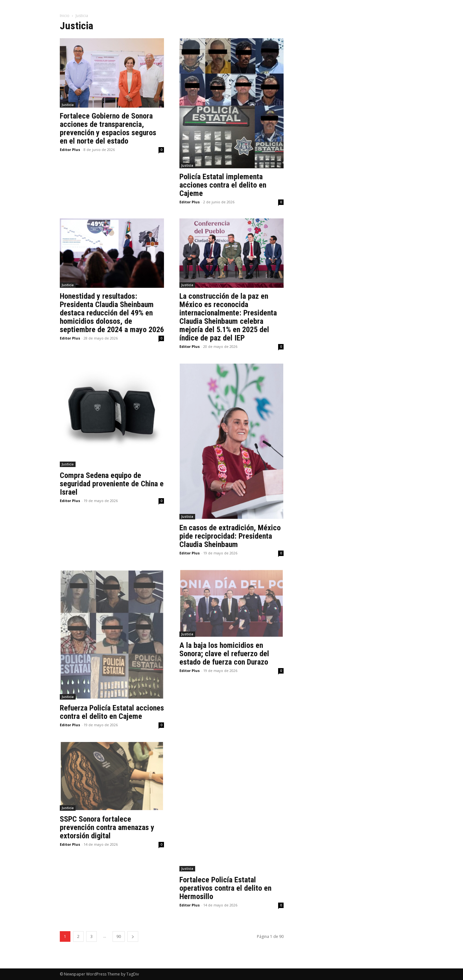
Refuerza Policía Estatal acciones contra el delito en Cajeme (112, 712)
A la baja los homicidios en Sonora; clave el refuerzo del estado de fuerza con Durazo (224, 654)
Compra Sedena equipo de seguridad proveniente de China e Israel (112, 484)
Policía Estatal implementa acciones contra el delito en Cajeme (223, 185)
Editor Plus (70, 150)
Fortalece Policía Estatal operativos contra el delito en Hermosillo (225, 888)
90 (119, 936)
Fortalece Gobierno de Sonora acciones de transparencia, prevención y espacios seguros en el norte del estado (108, 128)
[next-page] (133, 936)
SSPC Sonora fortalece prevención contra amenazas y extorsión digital (107, 827)
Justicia (68, 105)
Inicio (65, 16)
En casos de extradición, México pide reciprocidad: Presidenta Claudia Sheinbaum (230, 536)
